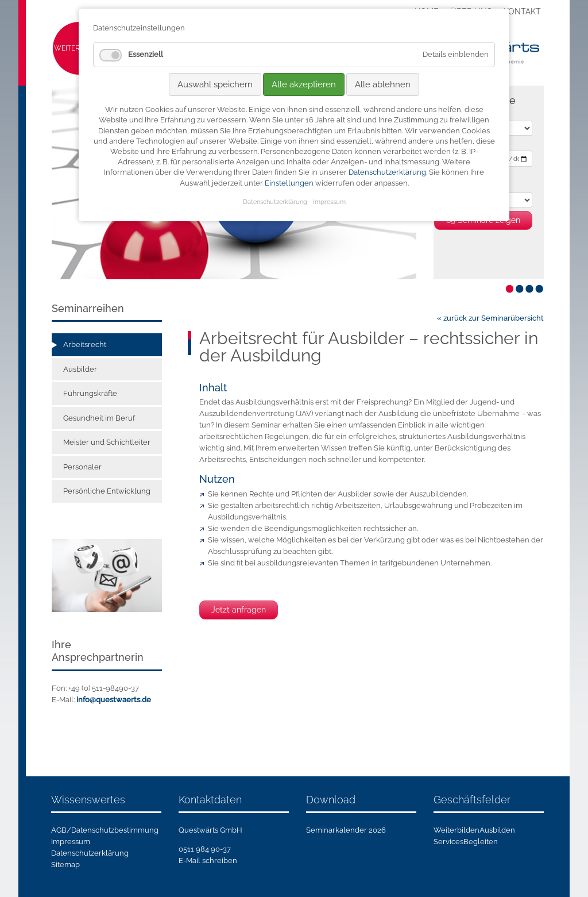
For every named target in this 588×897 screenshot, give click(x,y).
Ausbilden (497, 830)
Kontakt (522, 11)
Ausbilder (80, 369)
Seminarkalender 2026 (346, 830)
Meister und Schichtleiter (107, 442)
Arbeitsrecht (85, 344)
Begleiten (481, 842)
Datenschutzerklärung (90, 853)
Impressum (71, 842)
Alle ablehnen (383, 84)
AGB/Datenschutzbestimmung (105, 830)
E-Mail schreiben (208, 861)
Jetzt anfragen (239, 610)
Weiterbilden (457, 830)
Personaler (82, 467)
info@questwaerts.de (114, 700)
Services (448, 842)
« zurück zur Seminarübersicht (490, 318)
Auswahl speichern (215, 84)
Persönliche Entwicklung (107, 491)
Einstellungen (289, 183)
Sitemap (65, 865)
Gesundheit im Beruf (99, 418)
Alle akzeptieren (304, 84)
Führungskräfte (90, 393)
